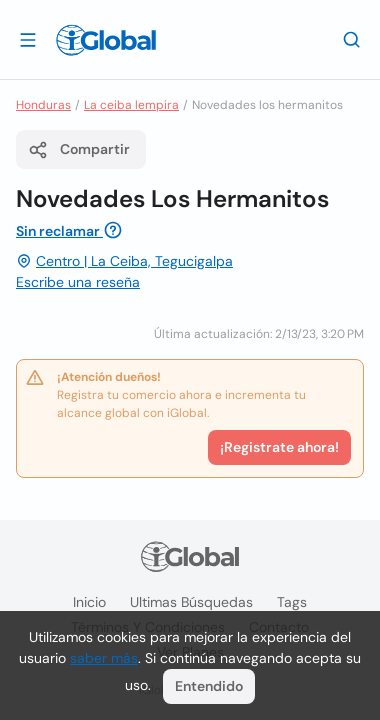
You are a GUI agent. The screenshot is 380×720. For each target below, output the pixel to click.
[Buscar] (352, 39)
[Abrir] (28, 39)
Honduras (43, 105)
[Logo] (106, 40)
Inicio (89, 602)
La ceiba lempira (131, 105)
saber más (104, 658)
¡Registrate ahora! (279, 447)
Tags (292, 602)
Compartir (79, 150)
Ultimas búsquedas (191, 602)
